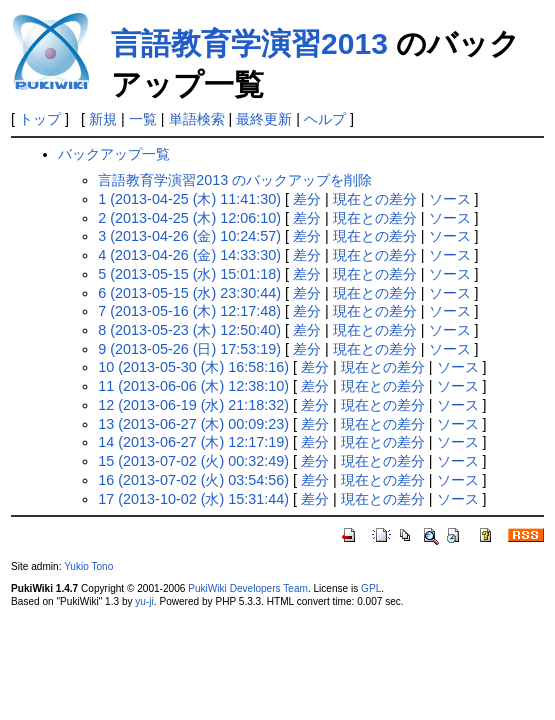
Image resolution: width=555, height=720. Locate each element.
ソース (450, 199)
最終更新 (264, 119)
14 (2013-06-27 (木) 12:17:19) (193, 442)
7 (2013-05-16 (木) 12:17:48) (189, 311)
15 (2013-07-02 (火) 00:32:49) (193, 461)
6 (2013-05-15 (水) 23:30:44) (189, 293)
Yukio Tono (88, 566)
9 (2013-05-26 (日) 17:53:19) (189, 349)
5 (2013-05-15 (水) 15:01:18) (189, 274)
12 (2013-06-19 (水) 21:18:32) (193, 405)
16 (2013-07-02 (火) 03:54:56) (193, 480)
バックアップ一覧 (114, 154)
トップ (40, 119)
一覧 (143, 119)
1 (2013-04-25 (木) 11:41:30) (189, 199)
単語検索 (197, 119)
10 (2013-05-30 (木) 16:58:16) (193, 367)
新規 (103, 119)
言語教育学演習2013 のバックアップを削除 (235, 180)
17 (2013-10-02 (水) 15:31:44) (193, 499)
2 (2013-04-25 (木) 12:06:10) (189, 218)
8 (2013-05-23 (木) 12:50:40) (189, 330)
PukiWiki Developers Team (248, 588)
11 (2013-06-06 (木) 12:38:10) (193, 386)
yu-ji (144, 601)
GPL (371, 588)
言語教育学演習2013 (249, 43)
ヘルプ (325, 119)
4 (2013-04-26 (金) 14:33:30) (189, 255)
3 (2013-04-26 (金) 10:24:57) (189, 236)
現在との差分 (375, 199)
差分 (307, 199)
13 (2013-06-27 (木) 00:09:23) (193, 424)
